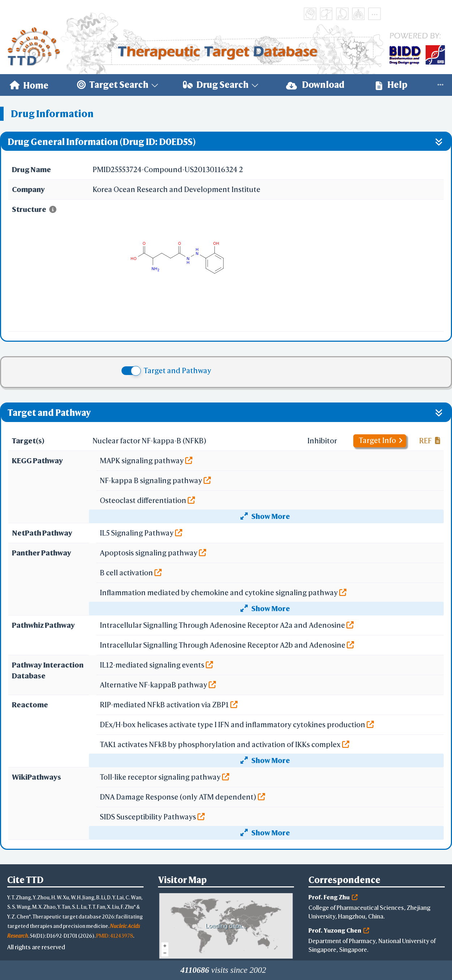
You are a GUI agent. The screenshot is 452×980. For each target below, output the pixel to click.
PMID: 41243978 (115, 936)
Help (392, 85)
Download (315, 85)
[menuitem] (29, 85)
